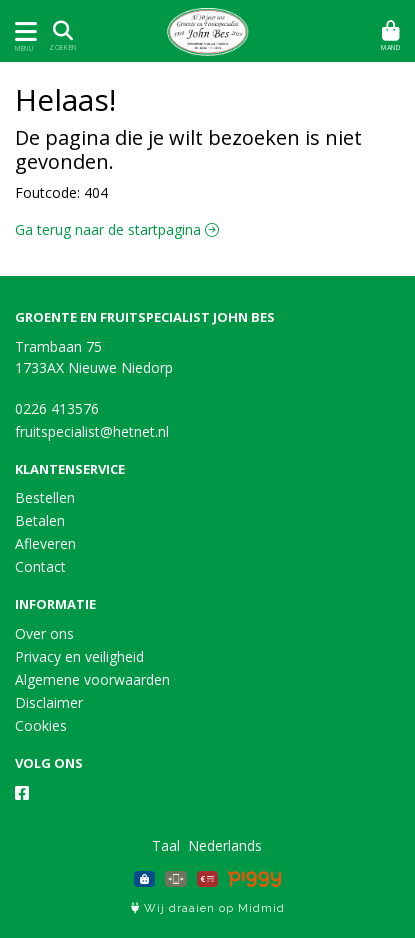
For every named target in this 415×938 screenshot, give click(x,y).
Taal (166, 845)
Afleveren (45, 543)
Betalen (40, 520)
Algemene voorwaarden (92, 679)
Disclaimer (49, 702)
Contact (40, 566)
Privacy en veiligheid (79, 656)
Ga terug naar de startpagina (117, 229)
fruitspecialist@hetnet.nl (92, 431)
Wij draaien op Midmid (208, 908)
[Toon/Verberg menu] (22, 31)
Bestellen (45, 497)
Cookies (41, 725)
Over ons (44, 633)
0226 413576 (57, 408)
